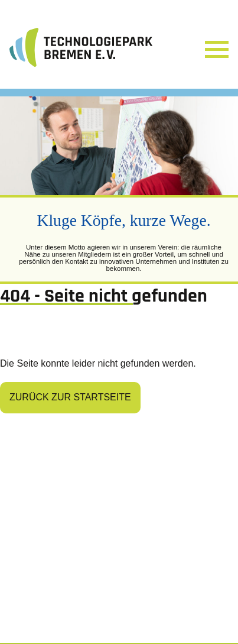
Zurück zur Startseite (70, 397)
